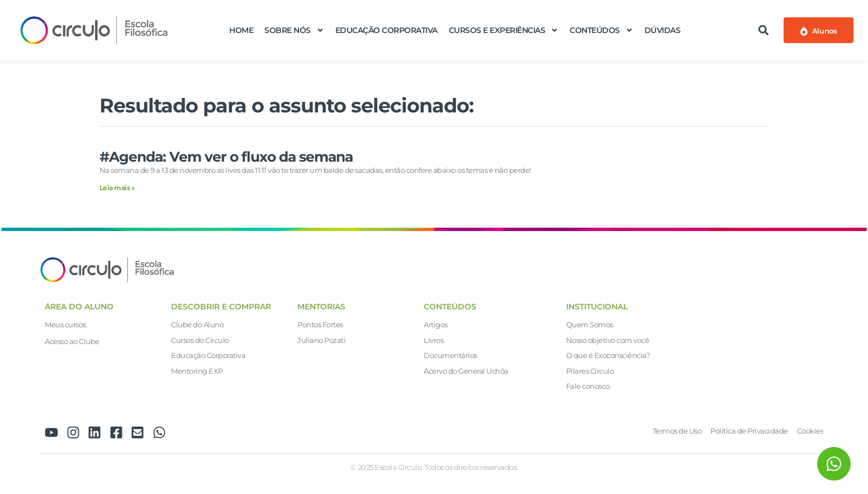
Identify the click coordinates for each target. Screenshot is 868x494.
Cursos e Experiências (504, 30)
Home (241, 30)
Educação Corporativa (386, 30)
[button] (763, 30)
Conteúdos (601, 30)
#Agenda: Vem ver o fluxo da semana (226, 157)
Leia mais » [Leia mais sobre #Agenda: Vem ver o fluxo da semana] (117, 188)
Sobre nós (294, 30)
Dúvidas (663, 30)
